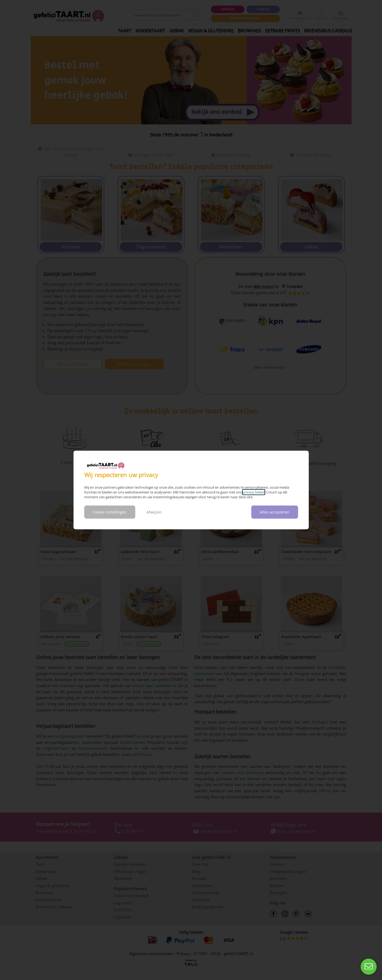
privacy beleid (254, 492)
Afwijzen (154, 512)
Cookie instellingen (110, 512)
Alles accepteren (275, 512)
